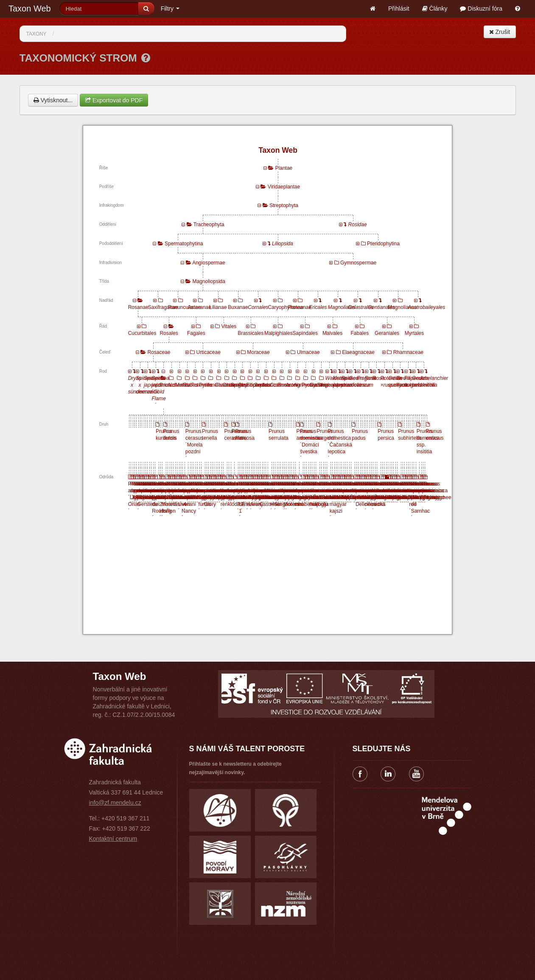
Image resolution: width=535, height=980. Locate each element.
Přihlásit (399, 8)
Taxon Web (30, 8)
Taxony (36, 34)
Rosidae (358, 225)
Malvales (332, 333)
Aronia (293, 385)
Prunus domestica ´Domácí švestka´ (312, 445)
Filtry (170, 8)
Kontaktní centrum (113, 839)
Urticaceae (209, 352)
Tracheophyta (209, 225)
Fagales (196, 333)
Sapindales (305, 333)
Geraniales (387, 333)
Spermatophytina (184, 244)
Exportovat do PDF (114, 100)
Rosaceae (159, 352)
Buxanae (238, 307)
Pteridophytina (383, 244)
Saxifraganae (163, 307)
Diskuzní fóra (481, 8)
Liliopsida (283, 244)
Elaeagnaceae (358, 352)
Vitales (229, 326)
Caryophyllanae (285, 307)
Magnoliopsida (209, 281)
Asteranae (200, 307)
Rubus (191, 385)
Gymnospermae (358, 263)
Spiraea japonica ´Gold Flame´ (161, 392)
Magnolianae (402, 307)
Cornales (258, 307)
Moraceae (258, 352)
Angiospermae (209, 263)
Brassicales (251, 333)
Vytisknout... (53, 100)
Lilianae (218, 307)
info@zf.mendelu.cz (115, 803)
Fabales (360, 333)
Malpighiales (279, 333)
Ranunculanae (184, 307)
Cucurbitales (142, 333)
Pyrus (206, 385)
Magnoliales (342, 307)
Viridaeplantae (284, 187)
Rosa (284, 385)
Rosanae (138, 307)
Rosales (169, 333)
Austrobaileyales (426, 307)
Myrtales (414, 333)
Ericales (318, 307)
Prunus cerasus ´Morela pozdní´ (194, 445)
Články (435, 8)
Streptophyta (284, 205)
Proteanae (300, 307)
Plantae (284, 168)
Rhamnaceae (408, 352)
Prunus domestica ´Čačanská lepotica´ (340, 445)
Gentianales (381, 307)
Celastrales (361, 307)
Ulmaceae (308, 352)
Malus (182, 385)
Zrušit (500, 32)
